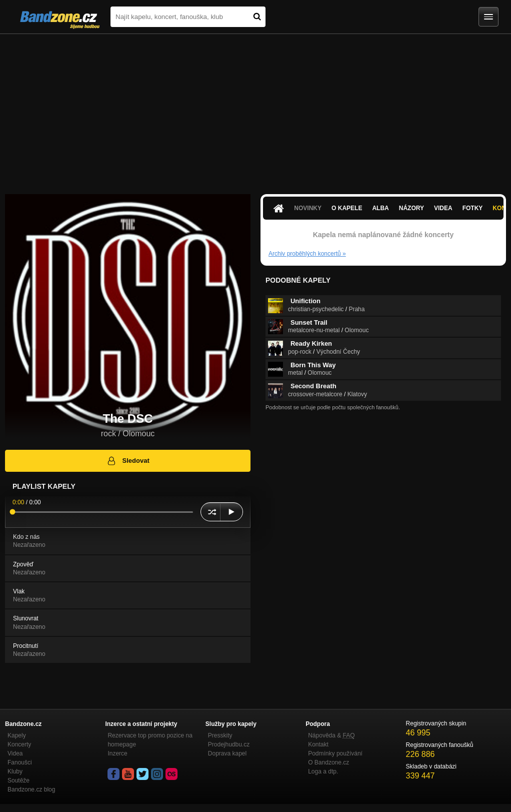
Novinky (308, 208)
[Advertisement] (255, 109)
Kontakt (318, 744)
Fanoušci (20, 762)
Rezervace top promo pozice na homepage (150, 740)
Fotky (473, 208)
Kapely (17, 735)
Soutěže (18, 780)
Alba (380, 208)
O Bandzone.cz (328, 762)
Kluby (15, 771)
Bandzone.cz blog (31, 789)
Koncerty (19, 744)
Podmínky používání (335, 753)
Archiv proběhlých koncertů (307, 254)
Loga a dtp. (323, 771)
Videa (443, 208)
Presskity (220, 735)
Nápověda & (331, 735)
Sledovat (128, 461)
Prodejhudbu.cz (229, 744)
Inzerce (117, 753)
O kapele (347, 208)
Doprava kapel (227, 753)
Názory (411, 208)
